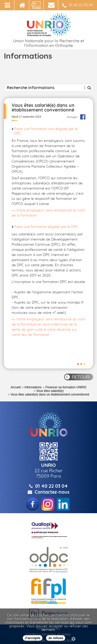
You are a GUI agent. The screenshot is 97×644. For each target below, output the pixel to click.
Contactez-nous (52, 492)
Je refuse (56, 638)
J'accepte (33, 638)
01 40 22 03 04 (78, 6)
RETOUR (81, 377)
